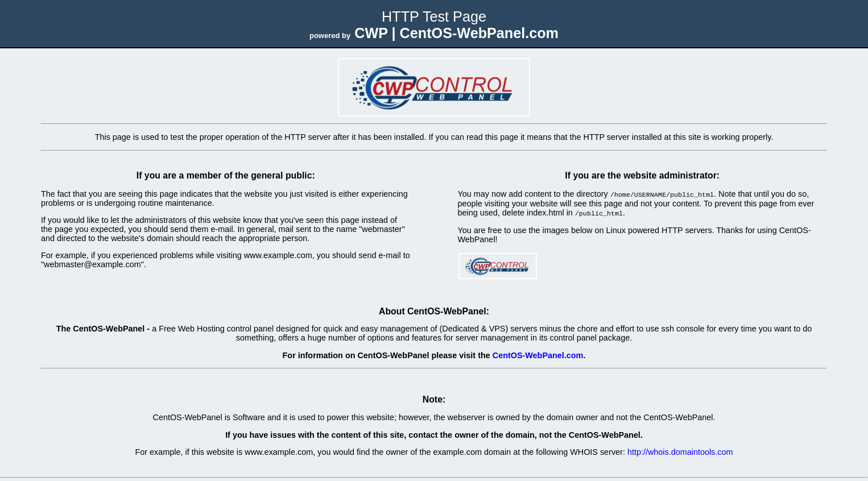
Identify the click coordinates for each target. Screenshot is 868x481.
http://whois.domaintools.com (680, 451)
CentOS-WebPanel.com (538, 354)
